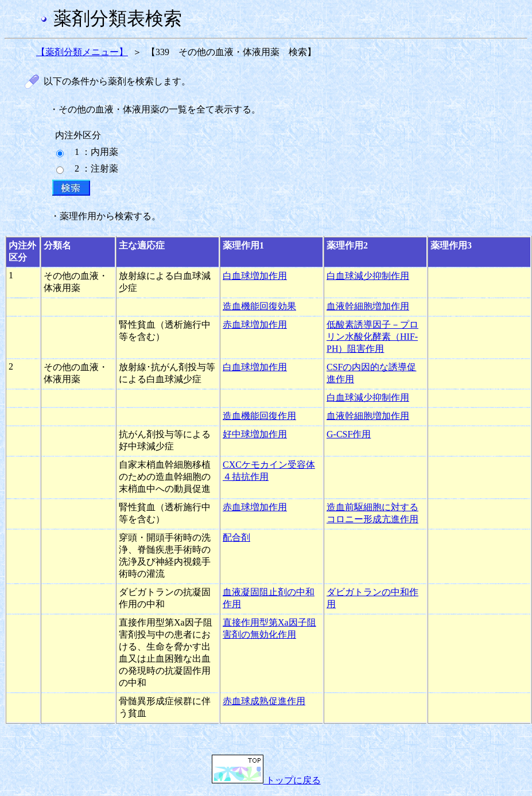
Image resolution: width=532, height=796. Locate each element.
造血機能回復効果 (259, 306)
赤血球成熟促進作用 (264, 701)
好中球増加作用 (255, 434)
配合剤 (236, 537)
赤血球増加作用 (255, 325)
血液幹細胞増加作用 (368, 306)
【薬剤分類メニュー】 (82, 52)
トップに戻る (266, 780)
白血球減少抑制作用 (368, 276)
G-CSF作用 (349, 434)
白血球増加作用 (255, 276)
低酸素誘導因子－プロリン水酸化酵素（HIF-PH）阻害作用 (372, 337)
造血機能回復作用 (259, 416)
